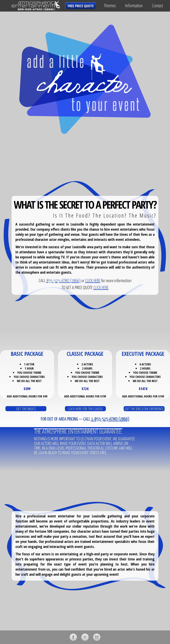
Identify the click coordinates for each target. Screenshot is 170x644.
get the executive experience (144, 409)
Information (134, 5)
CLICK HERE (93, 281)
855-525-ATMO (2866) (64, 281)
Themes (110, 5)
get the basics (26, 409)
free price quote (81, 6)
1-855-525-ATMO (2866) (110, 419)
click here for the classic (85, 409)
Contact (157, 5)
